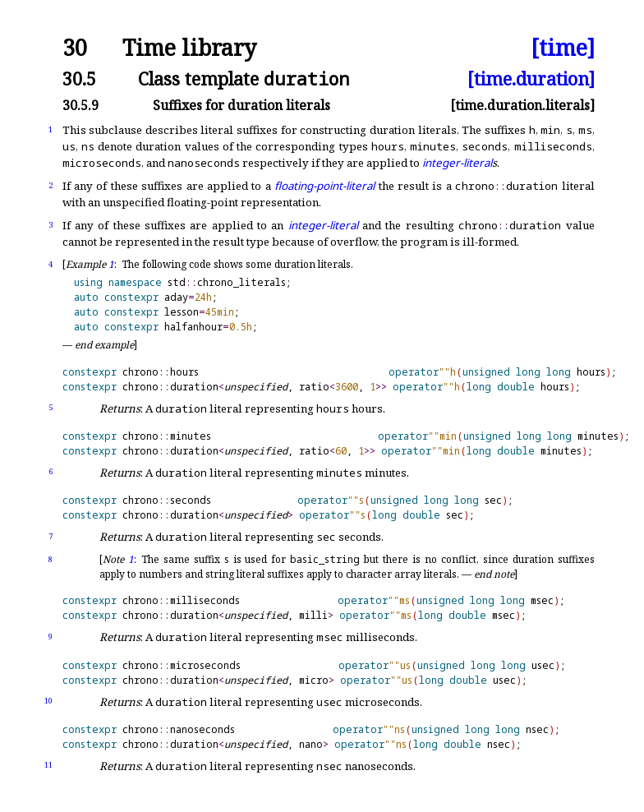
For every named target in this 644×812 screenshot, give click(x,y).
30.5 (79, 78)
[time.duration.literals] (522, 105)
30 (75, 48)
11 (48, 765)
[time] (563, 48)
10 (48, 701)
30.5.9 (80, 105)
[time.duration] (531, 78)
